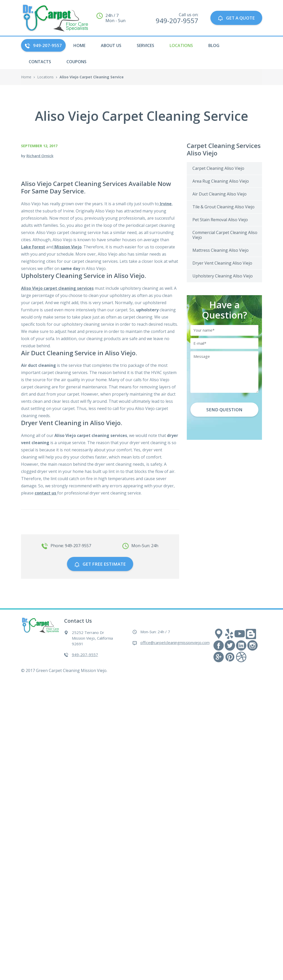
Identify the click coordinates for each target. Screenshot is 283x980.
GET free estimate (100, 564)
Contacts (40, 62)
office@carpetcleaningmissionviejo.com (175, 642)
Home (26, 77)
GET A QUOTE (236, 18)
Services (145, 45)
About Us (111, 45)
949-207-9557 (43, 45)
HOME (79, 45)
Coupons (76, 62)
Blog (214, 45)
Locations (181, 45)
